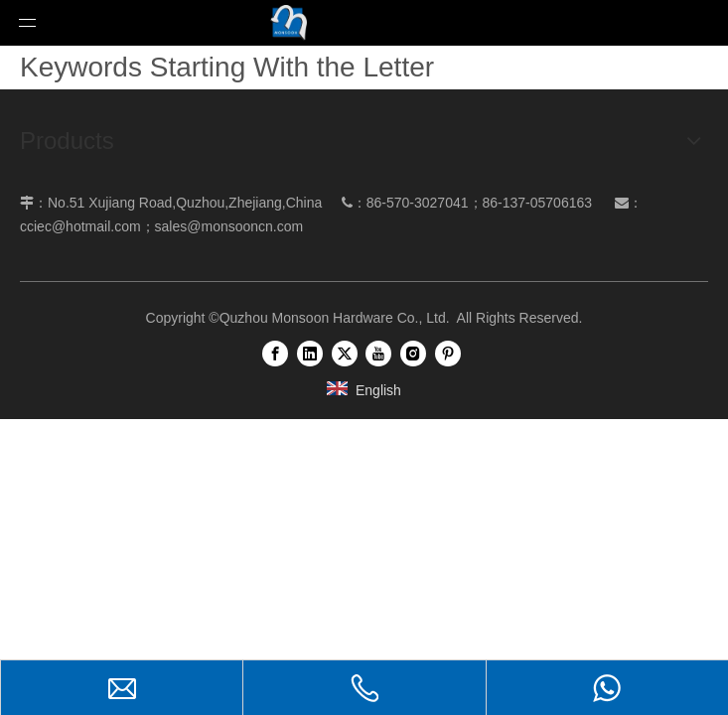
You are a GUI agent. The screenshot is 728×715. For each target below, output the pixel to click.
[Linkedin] (310, 354)
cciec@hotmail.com (80, 226)
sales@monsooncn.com (229, 226)
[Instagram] (413, 354)
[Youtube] (378, 354)
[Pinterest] (448, 354)
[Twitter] (345, 354)
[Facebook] (275, 354)
